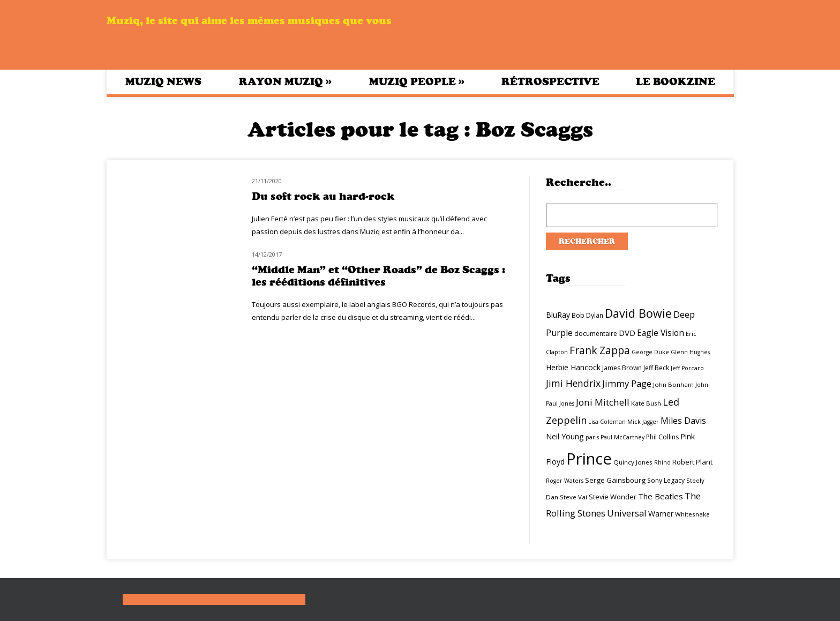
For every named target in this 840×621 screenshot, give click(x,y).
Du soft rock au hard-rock (323, 196)
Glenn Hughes (690, 352)
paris (592, 437)
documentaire (596, 334)
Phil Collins (662, 437)
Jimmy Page (627, 383)
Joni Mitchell (603, 402)
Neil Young (565, 436)
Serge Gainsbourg (615, 480)
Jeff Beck (656, 368)
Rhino (662, 462)
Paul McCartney (622, 437)
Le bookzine (676, 82)
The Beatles (661, 496)
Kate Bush (646, 403)
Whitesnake (692, 514)
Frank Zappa (600, 350)
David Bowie (638, 313)
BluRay (558, 315)
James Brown (622, 368)
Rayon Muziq (285, 81)
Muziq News (163, 82)
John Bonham (673, 384)
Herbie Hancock (573, 367)
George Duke (650, 352)
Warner (661, 514)
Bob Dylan (587, 315)
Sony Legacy (666, 480)
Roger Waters (565, 481)
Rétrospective (550, 82)
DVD (627, 333)
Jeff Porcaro (687, 368)
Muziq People (417, 81)
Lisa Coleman (607, 422)
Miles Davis (683, 421)
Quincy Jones (633, 462)
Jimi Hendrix (573, 383)
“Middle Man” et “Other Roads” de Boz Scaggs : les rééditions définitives (378, 276)
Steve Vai (573, 497)
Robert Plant (692, 462)
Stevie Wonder (613, 497)
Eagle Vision (661, 333)
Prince (589, 459)
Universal (627, 513)
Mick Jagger (643, 422)
